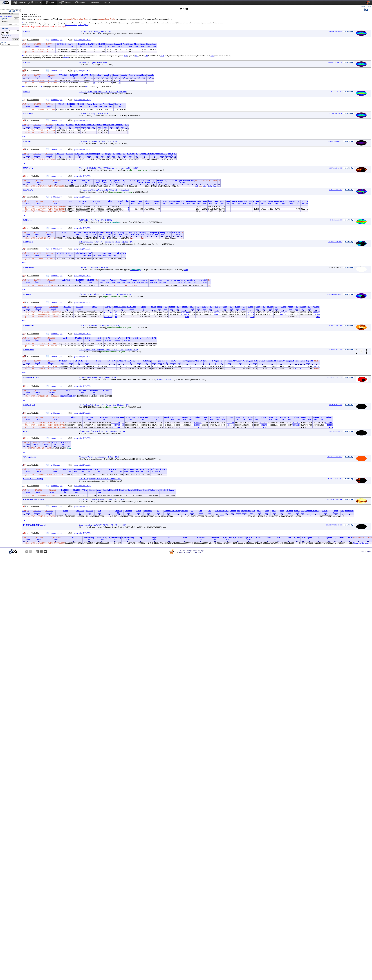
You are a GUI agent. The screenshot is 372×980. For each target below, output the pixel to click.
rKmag (205, 307)
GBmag (76, 469)
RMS (84, 253)
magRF (108, 154)
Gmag (132, 201)
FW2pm (216, 361)
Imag (155, 44)
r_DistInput (178, 511)
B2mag (143, 44)
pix (120, 106)
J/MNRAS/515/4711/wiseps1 (34, 525)
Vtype (165, 469)
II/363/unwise (28, 326)
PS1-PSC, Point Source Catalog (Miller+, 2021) (97, 377)
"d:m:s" (49, 46)
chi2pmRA (281, 361)
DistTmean (168, 511)
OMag (139, 201)
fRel (342, 511)
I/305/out (27, 92)
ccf (167, 232)
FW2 (108, 338)
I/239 (126, 56)
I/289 (147, 56)
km (304, 361)
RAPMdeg (131, 361)
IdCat (222, 511)
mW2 (123, 361)
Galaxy (268, 537)
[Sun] (148, 471)
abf (312, 361)
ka (296, 361)
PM (239, 511)
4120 (187, 317)
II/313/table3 (28, 242)
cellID (303, 537)
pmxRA (117, 181)
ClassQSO (114, 490)
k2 (301, 361)
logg (157, 469)
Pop (65, 469)
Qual (115, 307)
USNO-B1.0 (61, 44)
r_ (119, 75)
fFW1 (148, 338)
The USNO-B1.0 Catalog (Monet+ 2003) (95, 32)
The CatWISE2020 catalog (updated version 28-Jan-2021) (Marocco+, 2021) (109, 350)
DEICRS (112, 469)
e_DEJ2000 (101, 44)
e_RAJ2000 (91, 44)
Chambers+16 (359, 543)
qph (200, 280)
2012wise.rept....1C (336, 220)
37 (116, 312)
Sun (142, 471)
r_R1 (217, 511)
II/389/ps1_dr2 (29, 405)
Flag (193, 181)
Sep (308, 361)
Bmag (115, 75)
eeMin (100, 232)
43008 (222, 516)
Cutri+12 (368, 543)
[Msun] (336, 513)
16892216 (185, 314)
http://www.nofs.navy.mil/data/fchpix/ (77, 25)
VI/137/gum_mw (30, 457)
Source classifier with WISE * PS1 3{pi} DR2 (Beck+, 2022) (103, 525)
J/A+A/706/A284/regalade (33, 499)
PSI (74, 537)
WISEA (317, 366)
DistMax (128, 511)
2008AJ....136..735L (336, 91)
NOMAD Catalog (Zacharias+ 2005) (93, 62)
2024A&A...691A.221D (335, 479)
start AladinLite (33, 40)
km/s (137, 471)
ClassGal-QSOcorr (135, 490)
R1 (192, 511)
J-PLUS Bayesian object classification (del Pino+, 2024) (101, 479)
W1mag (256, 201)
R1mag (136, 44)
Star (278, 537)
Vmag (123, 75)
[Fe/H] (148, 469)
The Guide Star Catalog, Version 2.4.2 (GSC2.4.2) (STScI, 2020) (104, 190)
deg (72, 46)
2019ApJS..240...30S (335, 325)
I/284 (162, 56)
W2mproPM (240, 361)
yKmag (303, 307)
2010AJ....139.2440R (335, 113)
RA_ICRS (72, 181)
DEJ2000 (81, 44)
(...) (103, 77)
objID (111, 201)
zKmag (270, 307)
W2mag (263, 201)
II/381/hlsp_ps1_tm (31, 377)
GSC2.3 (61, 104)
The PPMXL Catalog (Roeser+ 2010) (94, 113)
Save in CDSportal (6, 16)
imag (122, 125)
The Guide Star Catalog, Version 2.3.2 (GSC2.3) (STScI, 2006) (103, 92)
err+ (104, 253)
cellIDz (350, 537)
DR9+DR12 (207, 186)
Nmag (111, 104)
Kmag (149, 75)
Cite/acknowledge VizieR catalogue (192, 551)
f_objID (108, 307)
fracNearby (349, 511)
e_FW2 (127, 338)
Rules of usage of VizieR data (190, 552)
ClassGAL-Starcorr (151, 490)
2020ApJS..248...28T (335, 168)
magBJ (97, 154)
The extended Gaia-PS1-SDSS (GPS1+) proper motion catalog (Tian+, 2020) (109, 168)
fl (128, 125)
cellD (342, 537)
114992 (317, 314)
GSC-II (40, 87)
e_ (102, 75)
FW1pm (203, 361)
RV (137, 469)
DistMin (119, 511)
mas (91, 46)
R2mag (149, 44)
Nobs (188, 181)
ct (203, 363)
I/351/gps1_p (28, 168)
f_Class (297, 537)
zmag (216, 201)
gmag (199, 201)
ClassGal (106, 490)
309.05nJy (99, 340)
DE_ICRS (86, 181)
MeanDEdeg (102, 537)
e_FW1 (118, 338)
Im (104, 238)
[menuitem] (6, 3)
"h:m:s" (37, 46)
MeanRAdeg (89, 537)
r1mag (111, 125)
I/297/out (27, 62)
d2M (178, 232)
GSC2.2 (88, 87)
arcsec (28, 46)
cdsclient (66, 58)
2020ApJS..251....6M (335, 405)
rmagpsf (252, 511)
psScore (106, 391)
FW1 (99, 338)
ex (170, 232)
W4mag (276, 201)
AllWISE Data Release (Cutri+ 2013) (94, 268)
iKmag (237, 307)
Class (116, 104)
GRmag (82, 469)
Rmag (131, 75)
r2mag (117, 125)
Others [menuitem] (94, 3)
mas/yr (114, 46)
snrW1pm (187, 361)
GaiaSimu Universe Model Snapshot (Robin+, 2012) (99, 457)
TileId (85, 490)
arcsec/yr (161, 363)
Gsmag (89, 469)
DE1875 (63, 443)
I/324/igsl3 (27, 141)
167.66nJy (108, 340)
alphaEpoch (144, 154)
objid (68, 391)
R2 (201, 511)
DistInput (148, 511)
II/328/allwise (28, 268)
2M (219, 186)
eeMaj (95, 232)
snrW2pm (195, 361)
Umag (178, 201)
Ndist (185, 511)
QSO (289, 537)
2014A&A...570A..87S (335, 141)
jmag (100, 104)
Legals (368, 552)
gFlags (185, 307)
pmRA (114, 44)
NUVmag (292, 201)
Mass (142, 469)
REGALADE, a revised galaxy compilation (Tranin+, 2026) (102, 499)
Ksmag (239, 201)
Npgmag (171, 201)
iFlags (250, 307)
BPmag (233, 511)
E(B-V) (325, 511)
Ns (152, 307)
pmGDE (183, 181)
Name (99, 361)
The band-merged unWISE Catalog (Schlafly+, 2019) (100, 326)
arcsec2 (155, 539)
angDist (244, 511)
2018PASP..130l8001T (165, 380)
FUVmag (284, 201)
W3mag (270, 201)
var (174, 232)
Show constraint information (33, 16)
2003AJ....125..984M (335, 31)
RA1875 (55, 443)
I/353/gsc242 (28, 190)
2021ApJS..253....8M (335, 349)
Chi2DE (174, 181)
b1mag (100, 125)
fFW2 (154, 338)
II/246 (212, 56)
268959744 (108, 317)
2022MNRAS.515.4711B (334, 525)
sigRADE (249, 537)
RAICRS (99, 469)
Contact (362, 552)
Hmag (144, 75)
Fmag (95, 104)
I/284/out (27, 32)
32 (116, 317)
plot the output (57, 40)
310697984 (108, 312)
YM (92, 75)
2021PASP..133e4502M (335, 377)
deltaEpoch (154, 154)
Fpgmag (156, 201)
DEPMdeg (147, 361)
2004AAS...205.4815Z (335, 62)
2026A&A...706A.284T (335, 499)
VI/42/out (27, 431)
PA (307, 201)
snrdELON (262, 361)
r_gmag (308, 511)
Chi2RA (132, 181)
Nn (81, 253)
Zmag (245, 201)
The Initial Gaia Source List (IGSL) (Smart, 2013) (98, 141)
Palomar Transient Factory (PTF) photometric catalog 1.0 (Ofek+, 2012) (107, 242)
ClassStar (123, 490)
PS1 (197, 186)
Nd (155, 307)
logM (336, 511)
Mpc (99, 513)
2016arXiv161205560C (335, 294)
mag (130, 46)
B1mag (130, 44)
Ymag (250, 201)
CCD (124, 253)
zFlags (283, 307)
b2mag (105, 125)
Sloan (215, 186)
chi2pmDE (290, 361)
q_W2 (142, 338)
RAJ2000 (72, 44)
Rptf (90, 253)
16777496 (185, 312)
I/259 (136, 56)
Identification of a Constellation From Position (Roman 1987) (103, 431)
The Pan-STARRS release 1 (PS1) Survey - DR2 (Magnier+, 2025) (105, 405)
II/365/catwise (29, 350)
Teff (153, 469)
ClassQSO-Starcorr (168, 490)
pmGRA (141, 181)
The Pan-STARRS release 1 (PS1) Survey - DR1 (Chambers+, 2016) (105, 294)
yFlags (316, 307)
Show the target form (30, 14)
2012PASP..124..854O (335, 242)
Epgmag (164, 201)
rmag (98, 181)
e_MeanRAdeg (115, 537)
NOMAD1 (63, 75)
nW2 (119, 361)
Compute (5, 37)
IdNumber (92, 490)
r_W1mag (315, 511)
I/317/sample (28, 113)
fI (161, 469)
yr (108, 46)
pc (121, 471)
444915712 (108, 314)
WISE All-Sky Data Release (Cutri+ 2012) (95, 220)
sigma (155, 537)
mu (109, 253)
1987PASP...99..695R (335, 431)
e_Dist (138, 511)
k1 (298, 361)
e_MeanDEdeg (128, 537)
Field (119, 253)
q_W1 (135, 338)
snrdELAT (272, 361)
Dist (255, 361)
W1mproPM (230, 361)
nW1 (109, 361)
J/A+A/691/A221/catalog (33, 479)
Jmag (139, 75)
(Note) (186, 270)
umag (193, 201)
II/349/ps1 (27, 294)
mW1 (114, 361)
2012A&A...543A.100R (335, 457)
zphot (309, 537)
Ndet (125, 44)
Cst (69, 443)
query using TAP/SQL (82, 40)
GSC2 (70, 201)
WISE (64, 232)
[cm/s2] (157, 471)
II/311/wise (27, 220)
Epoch (108, 44)
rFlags (218, 307)
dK (303, 511)
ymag (222, 201)
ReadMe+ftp (349, 31)
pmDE (120, 44)
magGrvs (131, 154)
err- (100, 253)
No (126, 125)
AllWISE (66, 280)
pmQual (249, 361)
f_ (335, 537)
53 (116, 314)
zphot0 (329, 537)
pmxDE (160, 181)
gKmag (172, 307)
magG (119, 154)
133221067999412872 (68, 396)
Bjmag (148, 201)
